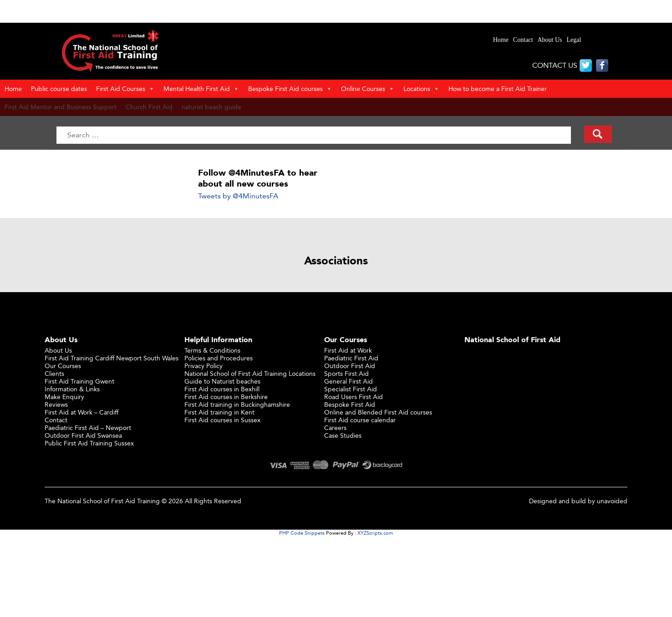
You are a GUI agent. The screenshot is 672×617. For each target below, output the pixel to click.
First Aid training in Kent (219, 412)
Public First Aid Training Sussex (89, 443)
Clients (54, 373)
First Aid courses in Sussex (222, 420)
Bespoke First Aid (350, 404)
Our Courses (63, 366)
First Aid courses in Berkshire (226, 397)
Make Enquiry (64, 397)
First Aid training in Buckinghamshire (237, 404)
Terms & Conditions (212, 350)
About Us (550, 40)
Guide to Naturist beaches (222, 381)
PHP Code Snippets (302, 533)
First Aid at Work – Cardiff (81, 412)
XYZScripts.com (375, 533)
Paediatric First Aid (351, 358)
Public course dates (59, 89)
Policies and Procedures (219, 358)
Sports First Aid (346, 373)
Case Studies (343, 435)
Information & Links (72, 389)
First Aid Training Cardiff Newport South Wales (112, 358)
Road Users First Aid (354, 397)
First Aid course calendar (360, 420)
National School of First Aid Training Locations (250, 373)
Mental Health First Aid (201, 89)
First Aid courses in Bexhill (222, 389)
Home (501, 40)
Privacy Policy (204, 366)
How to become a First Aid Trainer (498, 89)
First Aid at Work (348, 350)
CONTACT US (555, 65)
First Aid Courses (125, 89)
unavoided (612, 501)
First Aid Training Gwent (79, 381)
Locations (421, 89)
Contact (523, 40)
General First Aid (349, 381)
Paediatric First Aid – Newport (88, 427)
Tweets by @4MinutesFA (238, 196)
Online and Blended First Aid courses (378, 412)
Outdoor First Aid (350, 366)
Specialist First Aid (351, 389)
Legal (574, 40)
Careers (335, 427)
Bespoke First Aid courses (290, 89)
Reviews (56, 404)
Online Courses (368, 89)
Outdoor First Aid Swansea (83, 435)
